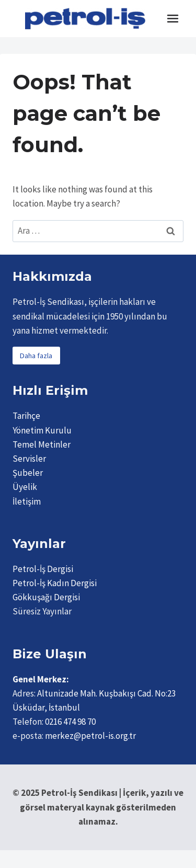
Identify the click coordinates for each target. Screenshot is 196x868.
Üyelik (25, 487)
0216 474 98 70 (70, 722)
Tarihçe (26, 416)
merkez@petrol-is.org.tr (90, 736)
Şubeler (28, 473)
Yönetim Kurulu (42, 430)
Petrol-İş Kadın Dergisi (55, 583)
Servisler (29, 459)
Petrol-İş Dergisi (43, 569)
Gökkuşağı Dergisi (46, 597)
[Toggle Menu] (173, 19)
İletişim (27, 501)
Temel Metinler (42, 444)
